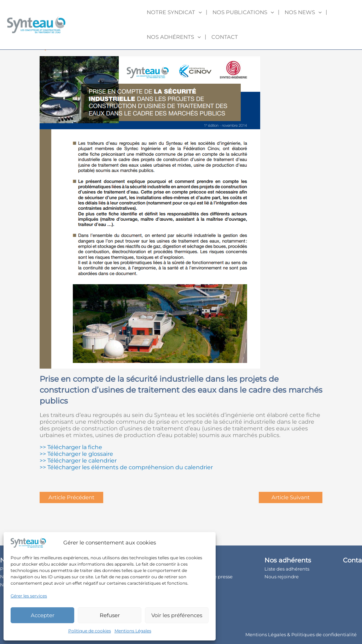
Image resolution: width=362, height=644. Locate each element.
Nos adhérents (174, 37)
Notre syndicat (174, 12)
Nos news (303, 12)
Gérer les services (29, 596)
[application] (198, 12)
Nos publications (243, 12)
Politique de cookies (90, 631)
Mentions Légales (133, 631)
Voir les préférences (177, 615)
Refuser (110, 615)
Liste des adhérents (287, 569)
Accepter (43, 615)
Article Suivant (291, 497)
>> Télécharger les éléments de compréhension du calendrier (126, 467)
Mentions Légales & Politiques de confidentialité (301, 634)
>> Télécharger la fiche (71, 447)
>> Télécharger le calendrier (78, 461)
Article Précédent (71, 497)
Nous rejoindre (282, 577)
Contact (225, 37)
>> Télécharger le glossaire (76, 454)
